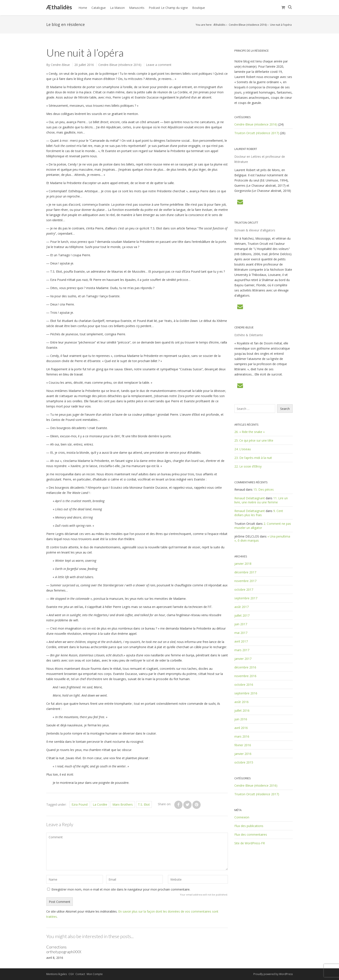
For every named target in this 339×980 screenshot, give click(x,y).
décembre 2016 (245, 667)
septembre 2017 (246, 598)
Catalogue (99, 8)
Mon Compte (95, 974)
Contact (80, 974)
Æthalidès (59, 7)
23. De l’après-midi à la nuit (253, 458)
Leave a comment (159, 65)
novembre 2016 (245, 676)
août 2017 (241, 607)
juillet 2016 (242, 710)
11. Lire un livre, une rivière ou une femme (261, 500)
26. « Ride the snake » (249, 432)
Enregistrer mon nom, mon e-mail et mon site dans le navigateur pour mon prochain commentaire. (121, 889)
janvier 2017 (243, 659)
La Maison (117, 8)
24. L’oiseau (243, 449)
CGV (71, 974)
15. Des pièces (264, 489)
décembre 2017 (245, 572)
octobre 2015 (244, 762)
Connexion (242, 817)
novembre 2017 (245, 581)
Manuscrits (137, 8)
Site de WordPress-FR (250, 843)
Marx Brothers (123, 804)
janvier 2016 (243, 754)
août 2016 (241, 702)
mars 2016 (242, 736)
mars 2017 (242, 650)
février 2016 (243, 745)
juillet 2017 (242, 615)
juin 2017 (241, 624)
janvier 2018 (243, 564)
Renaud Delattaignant (250, 498)
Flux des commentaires (251, 834)
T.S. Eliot (144, 804)
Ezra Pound (80, 804)
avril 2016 (241, 728)
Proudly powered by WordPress (273, 974)
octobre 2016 (244, 685)
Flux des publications (249, 826)
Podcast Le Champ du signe (168, 8)
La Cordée (100, 804)
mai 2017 (241, 633)
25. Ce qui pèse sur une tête (254, 440)
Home (83, 8)
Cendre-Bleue (60, 65)
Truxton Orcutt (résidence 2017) (257, 133)
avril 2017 (241, 641)
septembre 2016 (246, 693)
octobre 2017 (244, 589)
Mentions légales (57, 974)
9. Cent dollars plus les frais (259, 513)
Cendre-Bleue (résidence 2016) (248, 25)
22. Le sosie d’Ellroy (248, 466)
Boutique (199, 8)
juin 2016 (241, 719)
